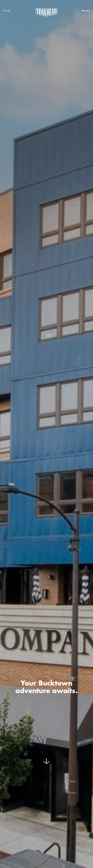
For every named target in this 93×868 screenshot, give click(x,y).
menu (86, 11)
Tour (7, 11)
